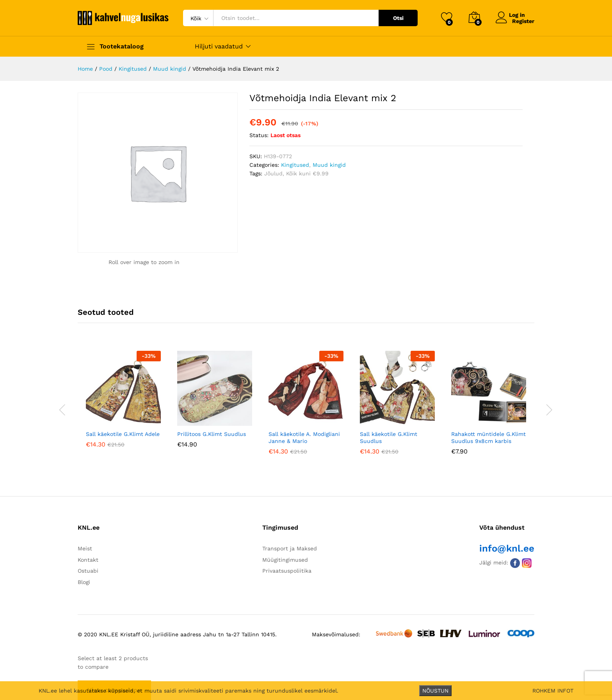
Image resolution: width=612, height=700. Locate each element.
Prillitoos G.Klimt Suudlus (212, 434)
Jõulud (273, 173)
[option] (123, 405)
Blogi (84, 582)
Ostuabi (88, 571)
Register (523, 21)
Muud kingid (329, 165)
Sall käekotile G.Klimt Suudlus (389, 437)
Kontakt (88, 560)
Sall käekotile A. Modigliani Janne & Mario (304, 437)
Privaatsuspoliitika (287, 571)
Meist (85, 548)
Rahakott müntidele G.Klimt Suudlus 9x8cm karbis (488, 437)
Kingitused (295, 165)
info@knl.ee (507, 548)
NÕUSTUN (435, 691)
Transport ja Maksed (290, 548)
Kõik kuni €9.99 (307, 173)
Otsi (398, 18)
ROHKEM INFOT (553, 691)
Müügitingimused (285, 560)
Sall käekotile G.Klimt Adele (123, 434)
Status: (259, 135)
